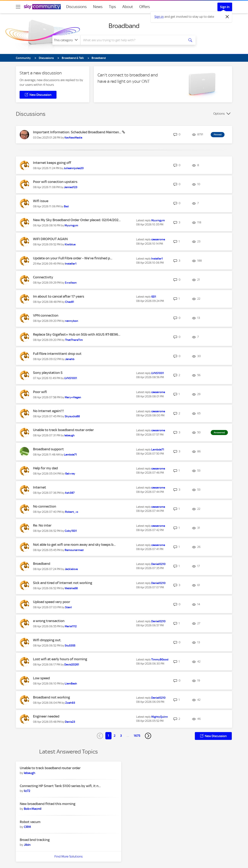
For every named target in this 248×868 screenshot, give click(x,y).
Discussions (76, 7)
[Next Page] (148, 736)
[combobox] (132, 40)
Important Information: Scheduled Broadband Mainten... (77, 132)
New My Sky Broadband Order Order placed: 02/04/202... (77, 220)
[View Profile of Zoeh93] (70, 703)
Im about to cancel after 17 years (59, 296)
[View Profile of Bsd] (66, 206)
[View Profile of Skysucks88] (72, 416)
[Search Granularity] (66, 40)
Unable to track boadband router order (63, 430)
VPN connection (46, 315)
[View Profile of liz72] (27, 791)
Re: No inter (42, 525)
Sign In (225, 7)
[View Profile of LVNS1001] (71, 378)
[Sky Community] (42, 7)
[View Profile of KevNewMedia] (73, 138)
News (98, 7)
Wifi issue (41, 201)
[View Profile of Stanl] (68, 607)
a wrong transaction (49, 621)
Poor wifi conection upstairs (55, 182)
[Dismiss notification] (227, 17)
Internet (40, 487)
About (128, 7)
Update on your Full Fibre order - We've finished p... (73, 258)
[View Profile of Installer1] (71, 264)
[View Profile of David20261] (72, 665)
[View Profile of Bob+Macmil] (33, 809)
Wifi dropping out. (47, 640)
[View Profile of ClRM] (27, 827)
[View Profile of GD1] (154, 297)
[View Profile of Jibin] (27, 845)
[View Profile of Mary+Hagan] (73, 397)
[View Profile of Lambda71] (70, 455)
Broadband (124, 26)
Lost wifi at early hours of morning (60, 659)
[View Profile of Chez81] (70, 302)
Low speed (41, 678)
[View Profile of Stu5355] (70, 646)
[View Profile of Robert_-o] (72, 512)
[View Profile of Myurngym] (71, 225)
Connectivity (43, 277)
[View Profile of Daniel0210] (158, 564)
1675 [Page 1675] (137, 736)
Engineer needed (46, 716)
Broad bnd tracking (35, 840)
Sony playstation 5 (48, 373)
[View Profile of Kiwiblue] (70, 244)
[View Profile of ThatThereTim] (74, 340)
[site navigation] (18, 7)
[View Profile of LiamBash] (71, 684)
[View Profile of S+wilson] (71, 283)
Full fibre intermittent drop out (57, 354)
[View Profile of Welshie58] (71, 588)
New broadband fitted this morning (48, 804)
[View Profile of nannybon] (72, 321)
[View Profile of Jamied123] (71, 187)
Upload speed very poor (52, 602)
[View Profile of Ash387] (70, 493)
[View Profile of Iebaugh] (69, 435)
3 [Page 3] (121, 736)
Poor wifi (40, 392)
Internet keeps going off (52, 163)
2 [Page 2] (115, 736)
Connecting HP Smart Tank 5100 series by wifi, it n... (60, 786)
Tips (112, 7)
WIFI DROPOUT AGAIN (50, 239)
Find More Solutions (69, 856)
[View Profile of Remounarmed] (74, 550)
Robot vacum (30, 822)
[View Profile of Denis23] (70, 722)
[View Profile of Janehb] (70, 359)
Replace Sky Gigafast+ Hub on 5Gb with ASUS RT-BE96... (77, 334)
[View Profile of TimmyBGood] (160, 660)
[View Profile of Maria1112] (71, 626)
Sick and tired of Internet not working (63, 583)
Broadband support (48, 449)
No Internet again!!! (48, 411)
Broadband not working (51, 697)
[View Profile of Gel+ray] (70, 474)
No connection (45, 506)
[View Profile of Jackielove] (71, 569)
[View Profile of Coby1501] (71, 531)
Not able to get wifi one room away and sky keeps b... (74, 545)
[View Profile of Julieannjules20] (74, 168)
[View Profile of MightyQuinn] (160, 717)
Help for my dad (45, 468)
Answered (219, 433)
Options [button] (219, 114)
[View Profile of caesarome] (158, 239)
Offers (145, 7)
